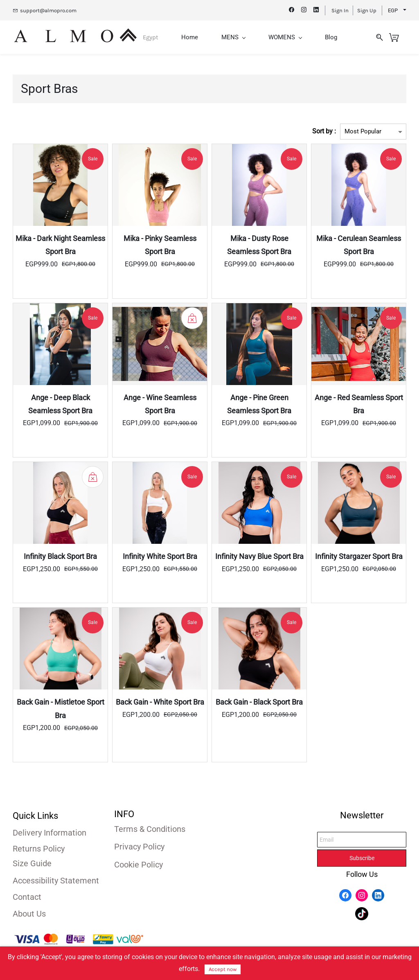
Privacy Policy (139, 846)
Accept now (223, 969)
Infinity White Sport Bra (160, 556)
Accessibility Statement (56, 880)
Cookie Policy (139, 864)
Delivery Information (50, 832)
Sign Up (367, 10)
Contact (27, 896)
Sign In (340, 10)
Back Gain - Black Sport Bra (259, 702)
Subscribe (362, 857)
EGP (393, 10)
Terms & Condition (148, 828)
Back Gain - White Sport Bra (160, 702)
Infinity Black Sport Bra (60, 556)
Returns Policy (39, 848)
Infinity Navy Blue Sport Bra (259, 556)
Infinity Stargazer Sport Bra (359, 556)
